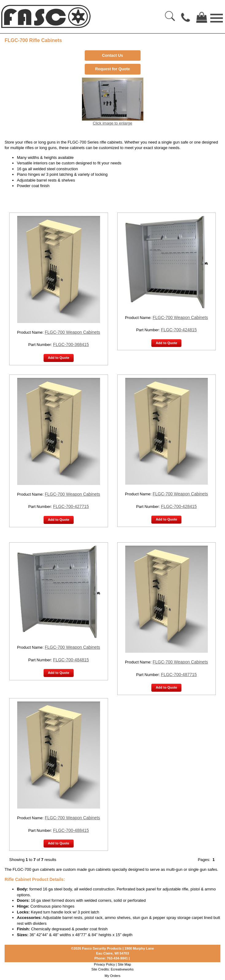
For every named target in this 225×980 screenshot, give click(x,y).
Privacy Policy (104, 964)
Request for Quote (112, 69)
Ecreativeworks (122, 969)
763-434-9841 (117, 958)
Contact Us (112, 55)
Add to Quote (59, 358)
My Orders (112, 976)
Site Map (124, 964)
